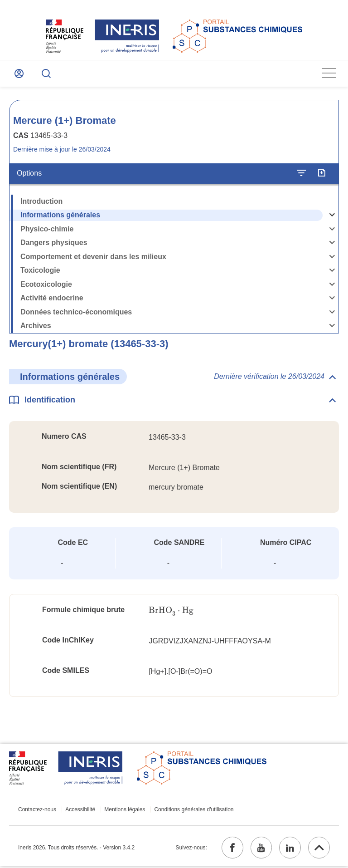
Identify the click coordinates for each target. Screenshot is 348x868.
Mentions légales (122, 811)
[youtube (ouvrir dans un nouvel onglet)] (259, 849)
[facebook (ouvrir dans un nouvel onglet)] (229, 849)
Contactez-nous (37, 811)
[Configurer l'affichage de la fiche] (301, 174)
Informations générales (60, 216)
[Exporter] (321, 174)
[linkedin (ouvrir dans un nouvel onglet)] (289, 849)
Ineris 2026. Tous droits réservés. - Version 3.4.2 (76, 849)
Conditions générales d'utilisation (191, 811)
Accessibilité (79, 811)
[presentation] (171, 611)
